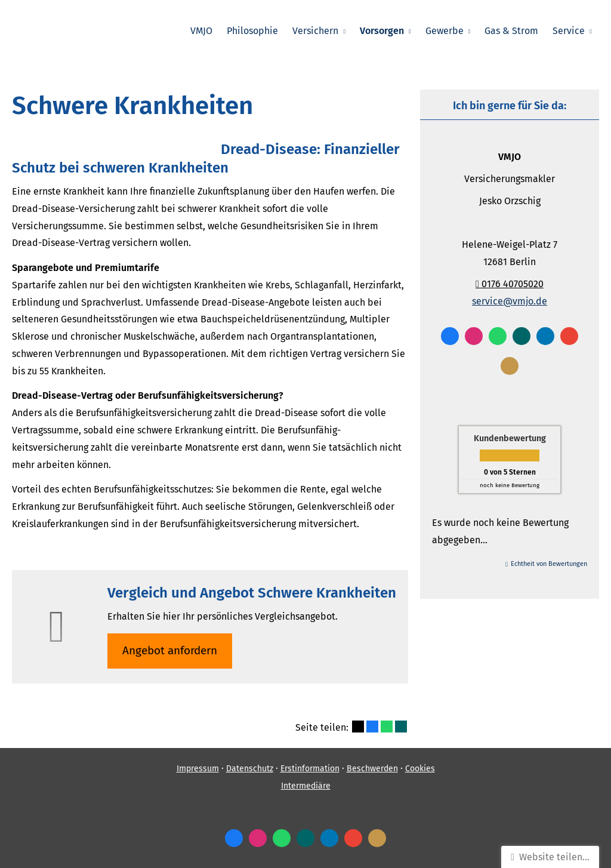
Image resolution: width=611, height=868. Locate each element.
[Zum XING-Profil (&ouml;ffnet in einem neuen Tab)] (521, 336)
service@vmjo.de (510, 301)
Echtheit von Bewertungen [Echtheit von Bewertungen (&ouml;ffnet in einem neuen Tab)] (549, 564)
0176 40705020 (510, 284)
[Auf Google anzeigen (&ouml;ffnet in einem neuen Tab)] (569, 336)
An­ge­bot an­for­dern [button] (170, 650)
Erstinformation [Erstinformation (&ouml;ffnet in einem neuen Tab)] (310, 769)
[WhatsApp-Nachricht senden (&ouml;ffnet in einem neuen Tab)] (498, 336)
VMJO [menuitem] (201, 31)
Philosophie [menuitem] (252, 31)
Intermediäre (306, 786)
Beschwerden (372, 769)
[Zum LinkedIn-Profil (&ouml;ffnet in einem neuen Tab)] (545, 336)
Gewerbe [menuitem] (445, 31)
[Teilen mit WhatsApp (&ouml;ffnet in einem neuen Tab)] (387, 727)
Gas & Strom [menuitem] (511, 31)
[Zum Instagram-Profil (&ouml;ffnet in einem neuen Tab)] (474, 336)
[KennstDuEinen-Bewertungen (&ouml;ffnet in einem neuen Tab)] (510, 366)
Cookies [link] (420, 769)
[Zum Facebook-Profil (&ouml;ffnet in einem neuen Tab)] (450, 336)
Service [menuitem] (569, 31)
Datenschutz (250, 769)
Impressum (198, 769)
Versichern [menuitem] (315, 31)
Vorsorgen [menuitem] (382, 31)
